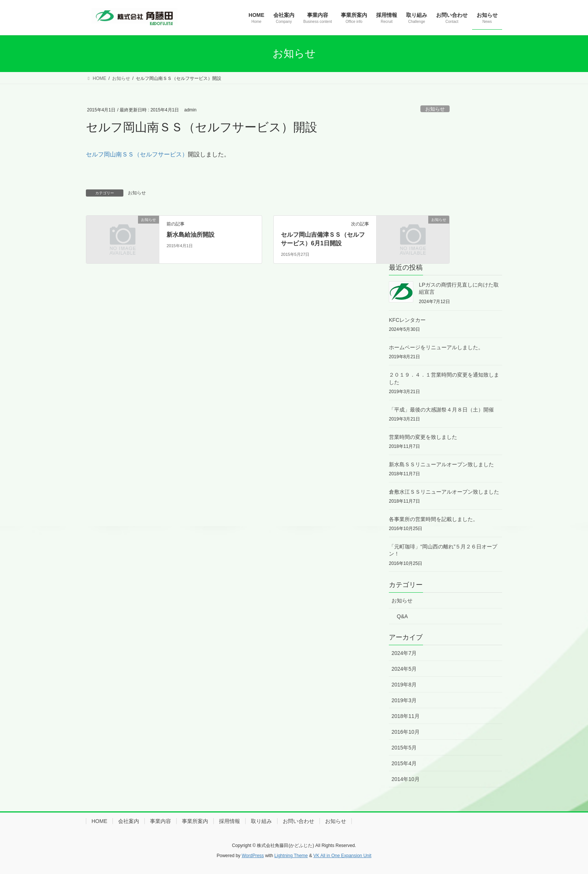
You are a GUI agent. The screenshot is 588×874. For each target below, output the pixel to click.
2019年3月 (404, 700)
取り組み (261, 821)
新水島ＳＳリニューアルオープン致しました (441, 464)
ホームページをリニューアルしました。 (436, 347)
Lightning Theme (291, 856)
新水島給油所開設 (190, 235)
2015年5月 (404, 748)
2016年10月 (406, 732)
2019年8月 (404, 685)
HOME (99, 821)
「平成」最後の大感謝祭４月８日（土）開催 (441, 410)
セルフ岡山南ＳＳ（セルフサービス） (137, 154)
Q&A (402, 616)
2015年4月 (404, 763)
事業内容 (160, 821)
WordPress (253, 856)
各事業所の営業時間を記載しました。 (433, 519)
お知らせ (435, 109)
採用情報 (229, 821)
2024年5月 (404, 669)
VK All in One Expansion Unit (342, 856)
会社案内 (129, 821)
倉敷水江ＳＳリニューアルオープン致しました (444, 492)
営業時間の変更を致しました (423, 437)
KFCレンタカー (407, 320)
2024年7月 (404, 653)
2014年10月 (406, 779)
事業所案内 (195, 821)
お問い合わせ (298, 821)
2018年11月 (406, 716)
